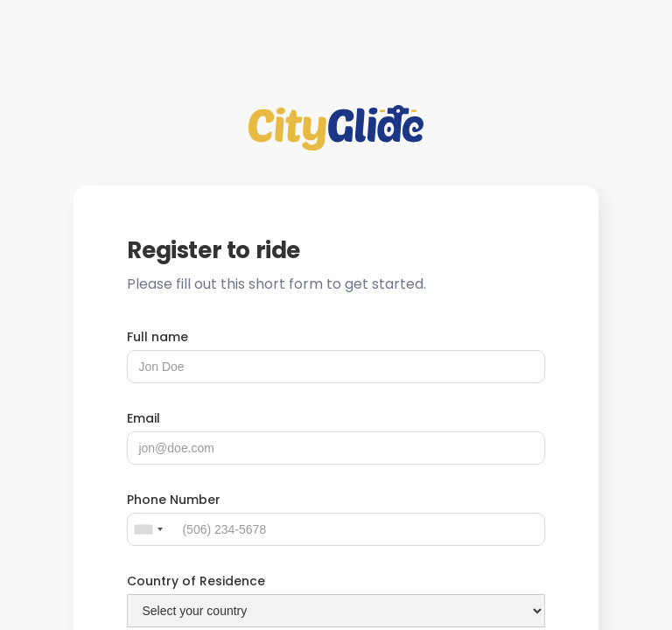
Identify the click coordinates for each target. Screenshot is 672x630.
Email (143, 418)
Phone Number (174, 500)
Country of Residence (196, 581)
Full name (157, 337)
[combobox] (148, 529)
